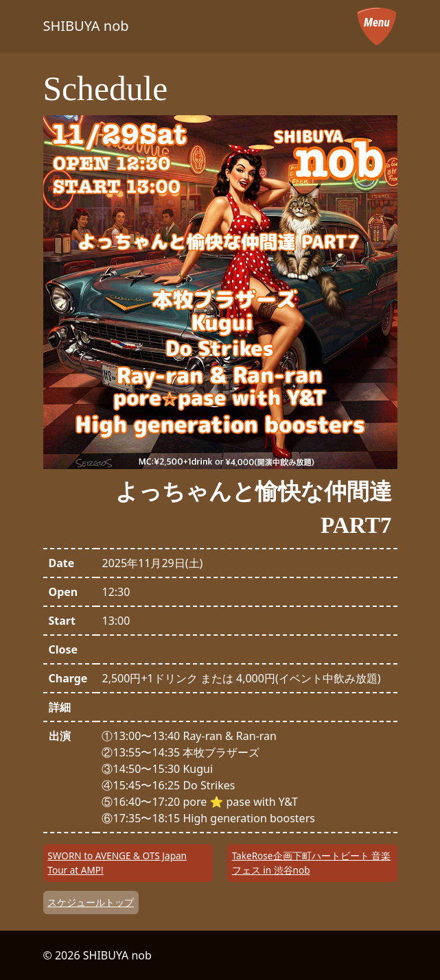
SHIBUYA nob (86, 26)
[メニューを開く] (377, 26)
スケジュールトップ (91, 902)
